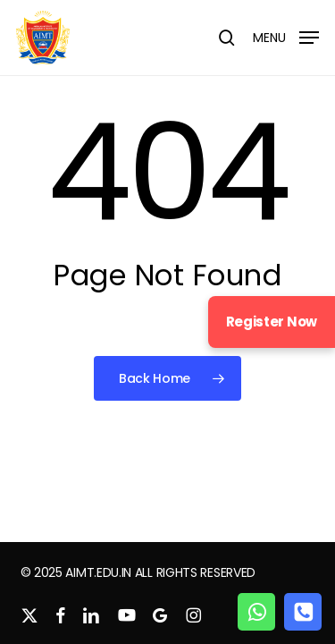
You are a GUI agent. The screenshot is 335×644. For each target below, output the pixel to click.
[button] (286, 36)
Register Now (272, 322)
